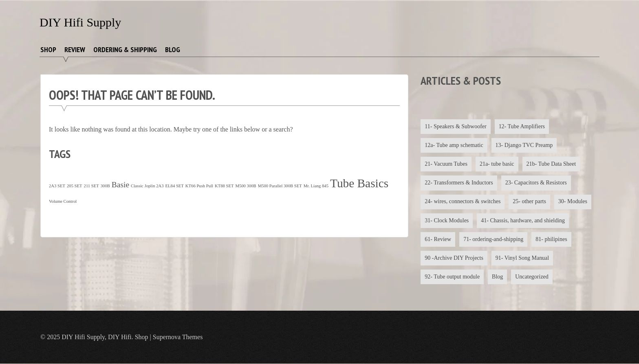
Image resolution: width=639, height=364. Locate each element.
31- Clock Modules (447, 220)
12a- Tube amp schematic (454, 145)
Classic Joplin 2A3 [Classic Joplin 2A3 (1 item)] (147, 186)
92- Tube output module (452, 277)
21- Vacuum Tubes (446, 164)
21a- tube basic (497, 164)
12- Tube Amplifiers (522, 126)
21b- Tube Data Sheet (551, 164)
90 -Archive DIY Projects (454, 258)
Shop (48, 49)
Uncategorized (532, 277)
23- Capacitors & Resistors (536, 183)
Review (75, 49)
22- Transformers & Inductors (459, 183)
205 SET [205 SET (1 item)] (75, 186)
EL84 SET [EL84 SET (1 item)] (175, 186)
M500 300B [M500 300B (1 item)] (246, 186)
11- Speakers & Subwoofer (456, 126)
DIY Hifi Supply (80, 22)
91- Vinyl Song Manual (522, 258)
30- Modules (573, 202)
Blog (173, 49)
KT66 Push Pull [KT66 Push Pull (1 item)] (199, 186)
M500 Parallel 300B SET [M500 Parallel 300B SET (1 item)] (280, 186)
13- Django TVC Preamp (524, 145)
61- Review (438, 239)
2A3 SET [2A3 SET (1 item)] (57, 186)
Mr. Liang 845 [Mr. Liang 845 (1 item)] (316, 186)
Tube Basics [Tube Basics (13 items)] (359, 183)
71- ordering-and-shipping (493, 239)
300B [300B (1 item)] (105, 186)
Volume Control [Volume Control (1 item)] (63, 201)
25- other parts (530, 202)
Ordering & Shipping (125, 49)
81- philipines (552, 239)
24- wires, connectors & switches (463, 202)
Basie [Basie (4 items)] (120, 185)
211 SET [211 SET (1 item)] (91, 186)
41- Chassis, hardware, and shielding (523, 220)
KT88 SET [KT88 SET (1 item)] (224, 186)
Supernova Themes (178, 337)
